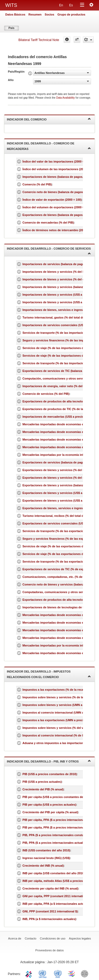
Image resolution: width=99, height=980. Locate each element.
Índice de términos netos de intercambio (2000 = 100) (59, 230)
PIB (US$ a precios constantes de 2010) (50, 774)
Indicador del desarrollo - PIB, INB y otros (49, 761)
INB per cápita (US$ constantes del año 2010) (54, 873)
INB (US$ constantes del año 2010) (46, 850)
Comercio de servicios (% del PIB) (46, 394)
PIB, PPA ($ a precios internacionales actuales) (55, 843)
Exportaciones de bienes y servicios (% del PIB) (55, 470)
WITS (11, 5)
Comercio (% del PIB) (37, 184)
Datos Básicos (15, 14)
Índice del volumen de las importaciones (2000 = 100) (59, 169)
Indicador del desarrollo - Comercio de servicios (49, 251)
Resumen (35, 14)
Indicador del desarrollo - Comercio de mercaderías (49, 146)
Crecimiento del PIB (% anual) (43, 789)
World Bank (86, 973)
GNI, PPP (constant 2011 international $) (50, 911)
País (11, 28)
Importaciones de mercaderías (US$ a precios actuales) (61, 417)
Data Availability (66, 98)
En (61, 5)
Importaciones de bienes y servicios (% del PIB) (55, 272)
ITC (30, 973)
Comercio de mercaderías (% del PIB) (48, 223)
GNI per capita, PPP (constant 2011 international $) (57, 896)
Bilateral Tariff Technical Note (39, 40)
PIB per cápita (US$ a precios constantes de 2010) (57, 797)
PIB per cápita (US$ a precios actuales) (49, 805)
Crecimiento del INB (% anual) (43, 866)
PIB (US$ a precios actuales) (42, 782)
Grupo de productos (71, 14)
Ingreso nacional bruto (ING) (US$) (46, 858)
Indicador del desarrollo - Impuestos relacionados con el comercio (49, 674)
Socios (49, 14)
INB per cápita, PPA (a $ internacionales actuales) (56, 904)
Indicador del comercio (49, 119)
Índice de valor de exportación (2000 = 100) (52, 200)
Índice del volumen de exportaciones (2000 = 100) (56, 207)
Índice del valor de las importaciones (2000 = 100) (56, 161)
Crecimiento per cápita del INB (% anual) (50, 888)
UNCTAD (44, 973)
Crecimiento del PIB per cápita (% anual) (50, 812)
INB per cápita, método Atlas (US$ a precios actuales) (59, 881)
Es (71, 5)
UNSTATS (58, 973)
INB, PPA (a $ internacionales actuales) (49, 919)
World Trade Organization (72, 973)
